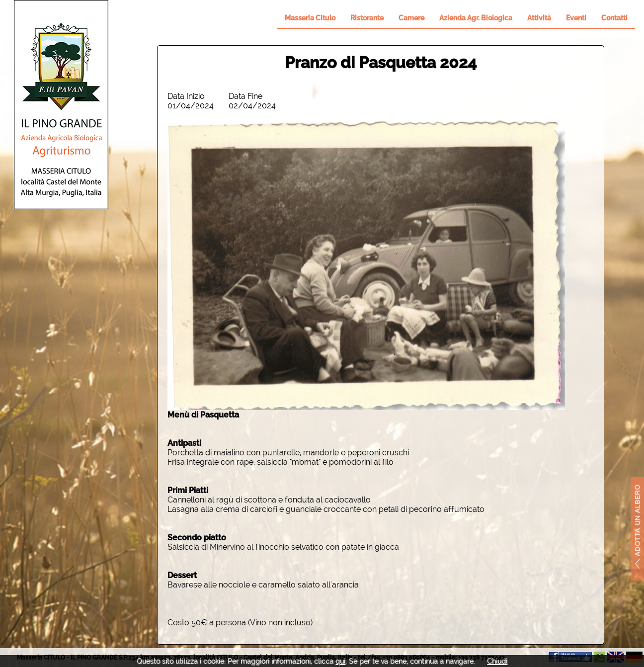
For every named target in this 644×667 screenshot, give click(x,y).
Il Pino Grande (61, 105)
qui (340, 661)
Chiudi (497, 661)
